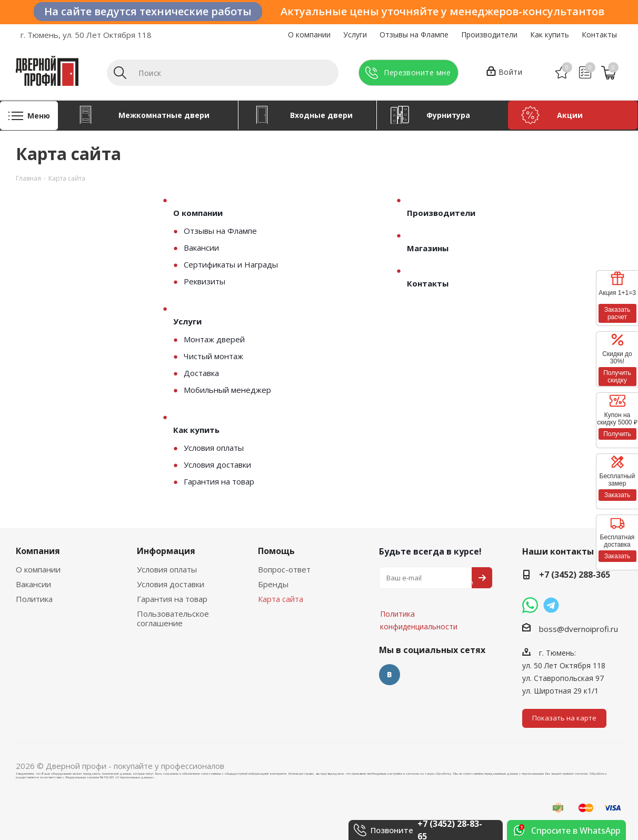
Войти (504, 72)
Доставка (201, 373)
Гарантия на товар (219, 481)
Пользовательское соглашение (173, 618)
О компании (309, 34)
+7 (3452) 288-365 (575, 575)
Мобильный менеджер (227, 390)
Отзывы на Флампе (414, 34)
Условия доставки (217, 465)
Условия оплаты (214, 448)
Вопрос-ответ (284, 569)
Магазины (428, 248)
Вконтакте (390, 675)
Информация (166, 551)
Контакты (599, 34)
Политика (34, 599)
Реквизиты (205, 281)
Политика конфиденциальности (432, 582)
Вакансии (201, 248)
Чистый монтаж (213, 356)
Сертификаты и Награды (231, 264)
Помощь (276, 551)
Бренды (273, 584)
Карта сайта (281, 599)
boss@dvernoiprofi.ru (579, 629)
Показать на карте (564, 718)
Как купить (550, 34)
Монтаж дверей (214, 339)
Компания (38, 551)
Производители (489, 34)
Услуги (355, 34)
